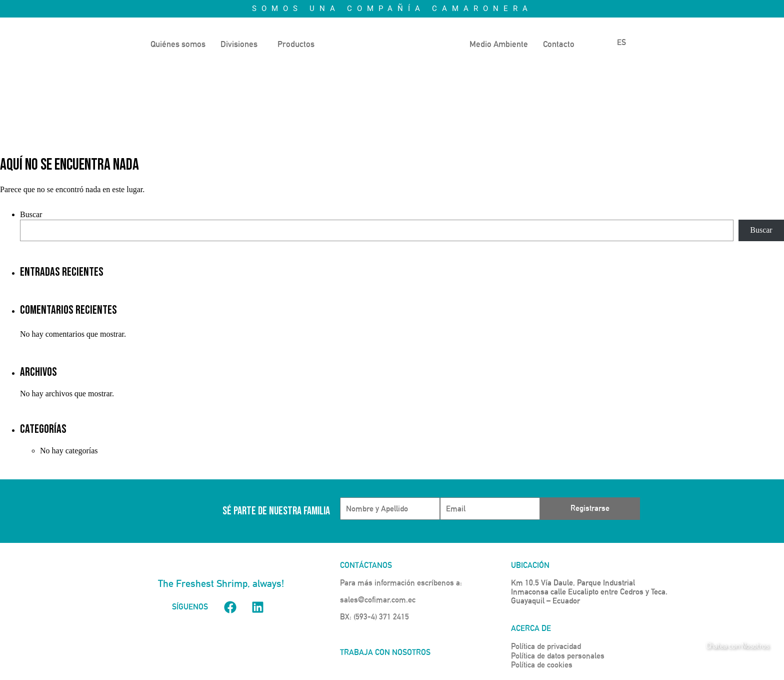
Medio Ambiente (499, 44)
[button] (241, 44)
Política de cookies (542, 665)
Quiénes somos (178, 44)
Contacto (559, 44)
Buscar (31, 214)
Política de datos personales (558, 656)
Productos (296, 44)
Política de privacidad (546, 646)
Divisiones (239, 44)
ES (615, 42)
